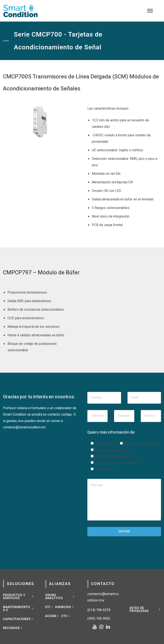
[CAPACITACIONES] (18, 619)
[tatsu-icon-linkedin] (108, 627)
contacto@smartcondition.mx (24, 427)
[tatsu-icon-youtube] (96, 627)
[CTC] (66, 616)
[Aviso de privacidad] (145, 609)
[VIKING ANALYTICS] (60, 597)
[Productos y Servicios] (19, 597)
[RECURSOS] (13, 628)
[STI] (50, 607)
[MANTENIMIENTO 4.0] (19, 609)
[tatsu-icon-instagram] (103, 627)
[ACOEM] (53, 616)
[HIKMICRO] (65, 607)
